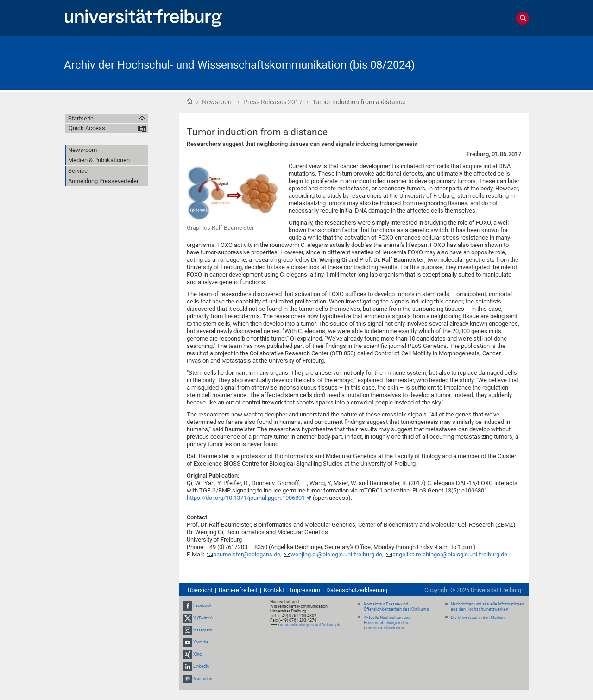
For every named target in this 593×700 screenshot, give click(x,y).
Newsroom (218, 102)
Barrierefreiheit (238, 590)
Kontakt (274, 590)
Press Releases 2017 (273, 102)
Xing (197, 654)
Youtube (201, 642)
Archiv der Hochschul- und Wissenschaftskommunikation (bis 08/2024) (239, 65)
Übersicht (200, 590)
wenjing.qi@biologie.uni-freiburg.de (336, 554)
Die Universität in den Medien (478, 618)
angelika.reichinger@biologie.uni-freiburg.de (450, 554)
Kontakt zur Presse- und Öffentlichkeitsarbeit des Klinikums (396, 607)
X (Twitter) (203, 618)
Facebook (202, 606)
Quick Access (87, 128)
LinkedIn (201, 667)
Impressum (305, 590)
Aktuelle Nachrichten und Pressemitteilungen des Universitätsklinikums (387, 623)
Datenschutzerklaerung (357, 590)
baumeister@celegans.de (247, 554)
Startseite (189, 101)
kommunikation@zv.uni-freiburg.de (309, 625)
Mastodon (203, 679)
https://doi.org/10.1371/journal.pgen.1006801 (246, 498)
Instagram (203, 630)
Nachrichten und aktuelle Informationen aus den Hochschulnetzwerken (487, 607)
